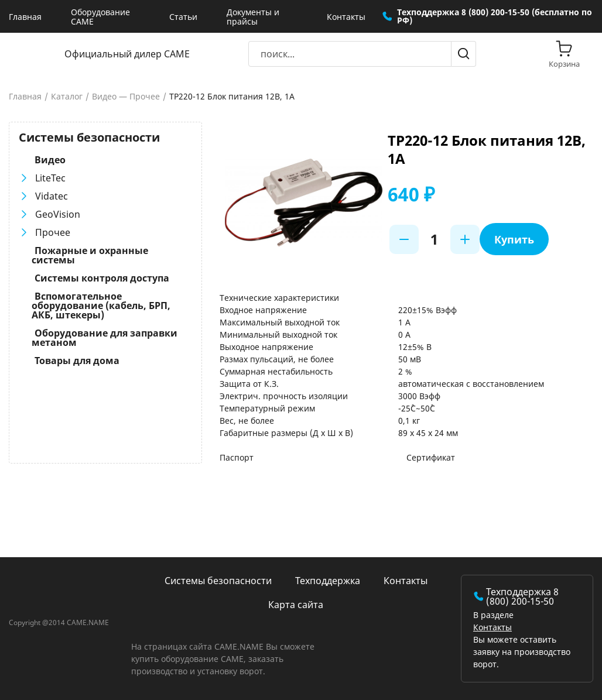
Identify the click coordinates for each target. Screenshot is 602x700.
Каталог (67, 97)
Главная (25, 17)
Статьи (183, 17)
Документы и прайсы (253, 17)
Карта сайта (296, 605)
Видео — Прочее (126, 97)
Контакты (346, 17)
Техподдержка (328, 581)
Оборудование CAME (100, 17)
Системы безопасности (218, 581)
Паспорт (237, 457)
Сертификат (431, 457)
